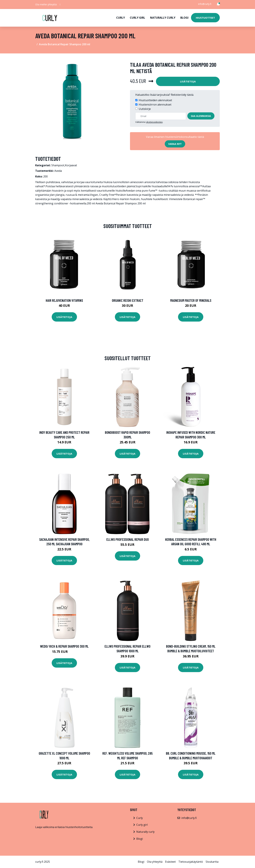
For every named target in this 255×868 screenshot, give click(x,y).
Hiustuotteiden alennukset (155, 100)
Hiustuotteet (205, 18)
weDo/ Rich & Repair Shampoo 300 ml (64, 646)
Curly (121, 18)
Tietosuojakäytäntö (191, 862)
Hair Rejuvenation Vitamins (64, 300)
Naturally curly (163, 18)
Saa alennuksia (201, 116)
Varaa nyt (175, 144)
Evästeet (170, 862)
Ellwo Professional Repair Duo (128, 539)
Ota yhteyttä (155, 862)
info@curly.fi (205, 4)
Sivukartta (212, 862)
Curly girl (137, 18)
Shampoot (58, 165)
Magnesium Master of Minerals (191, 300)
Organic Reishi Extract (128, 300)
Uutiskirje (145, 109)
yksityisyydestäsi (154, 122)
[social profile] (60, 4)
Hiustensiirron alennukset (155, 105)
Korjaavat (71, 165)
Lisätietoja (188, 81)
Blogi (184, 18)
